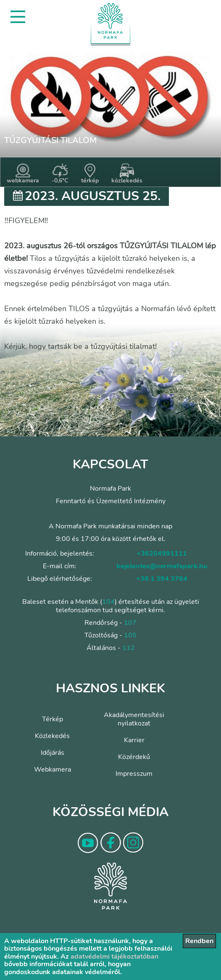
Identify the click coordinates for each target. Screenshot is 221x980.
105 (130, 635)
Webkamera (53, 769)
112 (129, 648)
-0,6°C (60, 174)
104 (108, 602)
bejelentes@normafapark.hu (162, 566)
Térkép (53, 719)
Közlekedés (52, 736)
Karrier (134, 740)
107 (130, 623)
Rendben (199, 941)
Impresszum (134, 774)
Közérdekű (134, 757)
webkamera (23, 174)
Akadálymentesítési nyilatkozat (134, 719)
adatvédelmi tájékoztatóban (114, 957)
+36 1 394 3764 (162, 579)
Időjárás (53, 753)
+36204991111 (162, 554)
